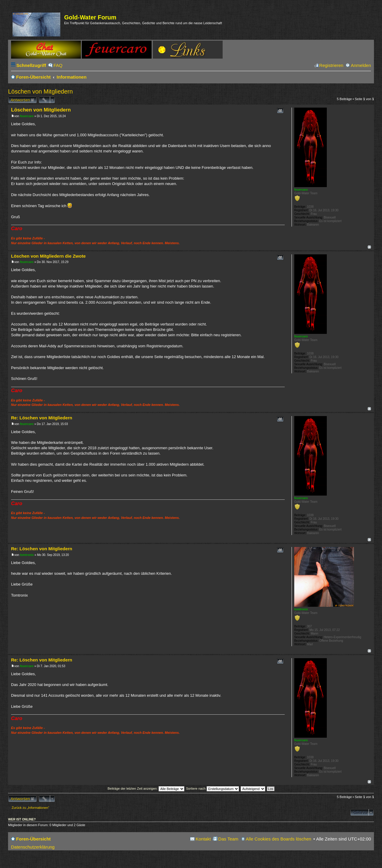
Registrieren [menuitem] (331, 65)
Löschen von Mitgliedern (40, 91)
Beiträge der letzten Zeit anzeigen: (146, 788)
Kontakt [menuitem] (203, 839)
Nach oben (369, 247)
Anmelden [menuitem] (361, 65)
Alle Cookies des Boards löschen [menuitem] (279, 839)
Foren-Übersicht (33, 839)
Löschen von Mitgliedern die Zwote (48, 256)
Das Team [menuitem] (228, 839)
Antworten (20, 100)
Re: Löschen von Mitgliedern (42, 418)
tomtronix (301, 609)
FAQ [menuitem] (58, 65)
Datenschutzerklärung (33, 847)
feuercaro (301, 190)
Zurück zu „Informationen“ (30, 808)
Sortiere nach (212, 788)
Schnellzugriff (31, 65)
